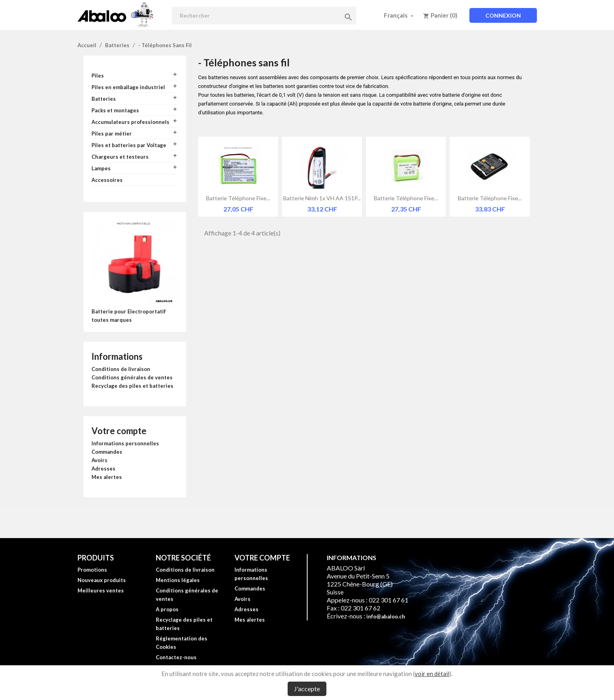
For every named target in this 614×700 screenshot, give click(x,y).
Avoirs (99, 460)
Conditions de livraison (121, 369)
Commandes (107, 452)
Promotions (92, 570)
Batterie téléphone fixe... (238, 198)
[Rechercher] (264, 16)
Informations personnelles (125, 443)
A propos (167, 609)
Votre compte (119, 431)
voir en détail (432, 674)
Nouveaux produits (102, 580)
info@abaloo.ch (386, 616)
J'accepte (307, 689)
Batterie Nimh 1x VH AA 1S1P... (322, 198)
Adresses (103, 469)
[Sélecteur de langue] (399, 15)
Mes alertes (107, 477)
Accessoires (107, 180)
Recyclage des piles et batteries (132, 386)
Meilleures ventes (101, 590)
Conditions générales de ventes (132, 377)
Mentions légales (178, 580)
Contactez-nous (176, 657)
